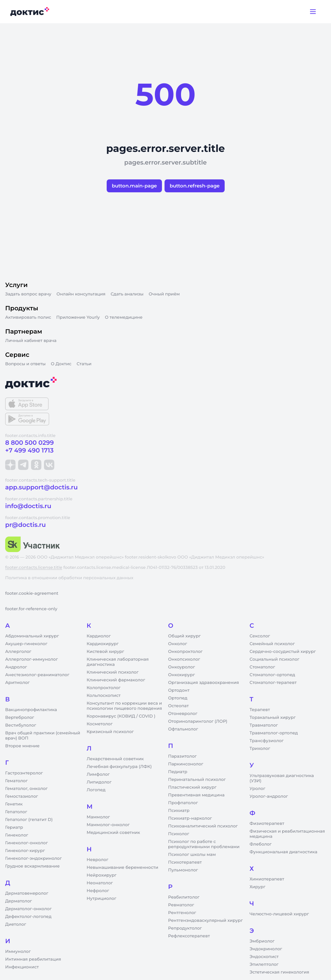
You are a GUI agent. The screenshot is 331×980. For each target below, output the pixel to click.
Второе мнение (22, 746)
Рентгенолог (182, 913)
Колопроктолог (104, 688)
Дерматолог (19, 901)
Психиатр (179, 811)
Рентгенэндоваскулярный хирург (205, 921)
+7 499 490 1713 (29, 450)
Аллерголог (18, 652)
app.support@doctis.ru (41, 487)
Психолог (179, 834)
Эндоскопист (264, 957)
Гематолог (16, 781)
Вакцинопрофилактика (31, 710)
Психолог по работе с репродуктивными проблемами (204, 844)
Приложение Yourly (78, 317)
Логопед (96, 790)
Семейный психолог (272, 644)
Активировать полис (28, 317)
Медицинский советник (113, 833)
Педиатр (178, 772)
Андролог (16, 667)
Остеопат (178, 706)
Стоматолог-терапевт (273, 683)
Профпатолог (183, 803)
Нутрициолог (101, 899)
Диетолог (16, 924)
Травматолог (264, 725)
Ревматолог (181, 905)
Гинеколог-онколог (27, 843)
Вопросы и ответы (25, 364)
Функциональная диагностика (283, 852)
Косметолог (100, 724)
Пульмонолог (183, 870)
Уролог (257, 789)
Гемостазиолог (22, 796)
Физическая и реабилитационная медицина (287, 834)
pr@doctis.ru (26, 525)
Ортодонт (179, 690)
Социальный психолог (274, 659)
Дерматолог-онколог (28, 909)
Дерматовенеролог (27, 893)
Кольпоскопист (104, 696)
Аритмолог (17, 683)
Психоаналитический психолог (203, 826)
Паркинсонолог (186, 764)
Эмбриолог (262, 941)
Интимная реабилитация (33, 959)
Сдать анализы (127, 294)
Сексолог (260, 636)
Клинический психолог (113, 672)
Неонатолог (100, 883)
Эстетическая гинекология (279, 972)
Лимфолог (98, 774)
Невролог (97, 860)
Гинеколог (17, 835)
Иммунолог (18, 952)
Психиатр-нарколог (190, 818)
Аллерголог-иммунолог (32, 659)
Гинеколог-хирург (25, 851)
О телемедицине (124, 317)
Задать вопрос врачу (28, 294)
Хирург (257, 887)
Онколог (178, 644)
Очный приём (164, 294)
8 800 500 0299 (29, 443)
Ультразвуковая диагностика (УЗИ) (282, 778)
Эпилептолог (264, 964)
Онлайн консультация (81, 294)
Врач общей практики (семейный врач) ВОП (43, 736)
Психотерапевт (185, 862)
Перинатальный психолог (197, 780)
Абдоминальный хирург (32, 636)
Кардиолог (99, 636)
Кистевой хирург (105, 652)
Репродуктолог (185, 928)
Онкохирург (182, 675)
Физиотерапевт (267, 824)
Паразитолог (182, 756)
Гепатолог (16, 812)
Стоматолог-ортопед (272, 675)
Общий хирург (184, 636)
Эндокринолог (266, 949)
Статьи (84, 364)
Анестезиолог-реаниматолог (37, 675)
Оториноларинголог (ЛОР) (198, 721)
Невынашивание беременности (122, 868)
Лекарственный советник (115, 759)
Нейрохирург (101, 875)
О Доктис (61, 364)
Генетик (14, 804)
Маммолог (98, 817)
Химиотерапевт (267, 879)
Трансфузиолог (267, 741)
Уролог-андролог (269, 796)
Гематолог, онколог (26, 789)
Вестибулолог (21, 725)
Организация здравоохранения (203, 683)
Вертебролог (20, 718)
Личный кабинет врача (31, 341)
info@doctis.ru (28, 506)
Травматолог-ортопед (274, 733)
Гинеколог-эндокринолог (33, 858)
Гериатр (14, 827)
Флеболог (261, 844)
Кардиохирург (103, 644)
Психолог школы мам (192, 855)
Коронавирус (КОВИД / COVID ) (121, 716)
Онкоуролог (182, 667)
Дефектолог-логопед (28, 917)
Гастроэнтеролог (24, 773)
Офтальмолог (183, 729)
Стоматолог (262, 667)
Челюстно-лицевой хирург (279, 914)
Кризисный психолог (110, 732)
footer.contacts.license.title (34, 568)
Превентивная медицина (196, 795)
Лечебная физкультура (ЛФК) (119, 767)
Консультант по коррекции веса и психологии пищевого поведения (124, 706)
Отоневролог (183, 714)
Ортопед (178, 698)
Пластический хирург (192, 787)
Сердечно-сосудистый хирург (283, 652)
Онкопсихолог (184, 659)
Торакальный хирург (272, 718)
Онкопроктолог (185, 652)
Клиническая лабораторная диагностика (118, 662)
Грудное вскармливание (32, 866)
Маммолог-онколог (108, 825)
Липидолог (99, 782)
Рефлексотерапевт (189, 936)
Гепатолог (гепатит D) (29, 820)
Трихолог (260, 749)
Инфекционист (22, 967)
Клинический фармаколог (116, 680)
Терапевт (260, 710)
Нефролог (98, 891)
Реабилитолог (184, 897)
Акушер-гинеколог (26, 644)
